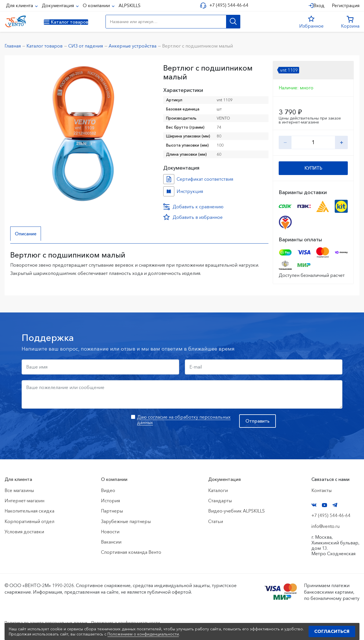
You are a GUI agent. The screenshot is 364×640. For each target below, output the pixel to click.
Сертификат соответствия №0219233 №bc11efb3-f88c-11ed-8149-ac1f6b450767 (169, 179)
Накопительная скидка (29, 511)
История (110, 501)
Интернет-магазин (24, 501)
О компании (97, 5)
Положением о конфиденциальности (143, 634)
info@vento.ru (325, 526)
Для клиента (20, 5)
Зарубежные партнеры (126, 521)
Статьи (216, 521)
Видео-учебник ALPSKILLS (236, 511)
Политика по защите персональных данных (52, 622)
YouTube (324, 505)
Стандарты (220, 501)
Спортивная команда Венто (131, 552)
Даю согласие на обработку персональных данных (184, 420)
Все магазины (19, 490)
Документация (58, 5)
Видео (108, 490)
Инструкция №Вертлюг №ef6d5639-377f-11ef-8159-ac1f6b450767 (169, 191)
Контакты (321, 490)
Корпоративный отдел (29, 521)
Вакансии (111, 542)
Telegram (335, 505)
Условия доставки (24, 532)
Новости (110, 532)
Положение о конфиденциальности (142, 622)
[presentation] (65, 425)
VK (314, 505)
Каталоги (218, 490)
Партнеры (112, 511)
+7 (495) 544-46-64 (227, 5)
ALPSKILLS (130, 5)
